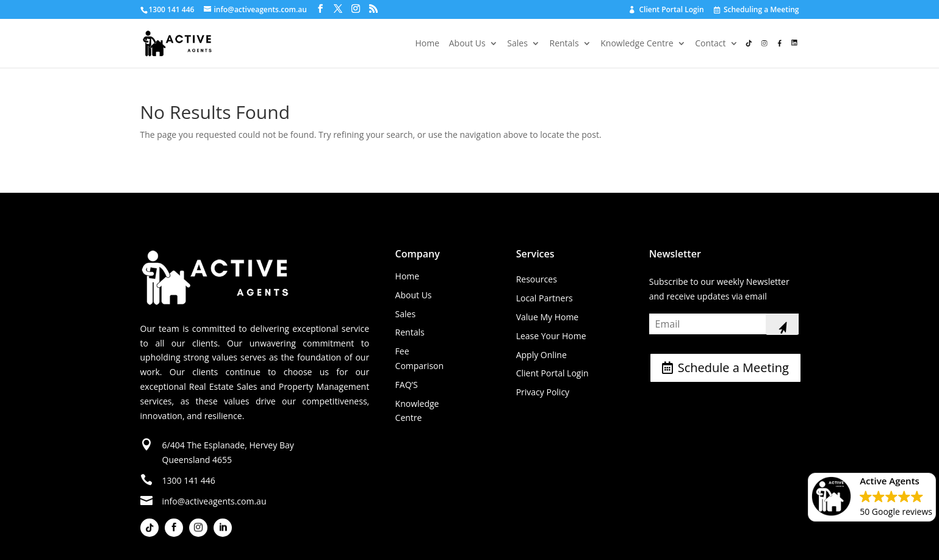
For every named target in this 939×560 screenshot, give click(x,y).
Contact (710, 44)
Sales (517, 44)
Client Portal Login (667, 10)
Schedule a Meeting (733, 368)
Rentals (564, 44)
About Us (467, 44)
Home (428, 44)
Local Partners (545, 298)
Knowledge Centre (637, 44)
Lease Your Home (551, 336)
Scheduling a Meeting (757, 10)
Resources (537, 279)
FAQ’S (407, 385)
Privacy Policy (543, 392)
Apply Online (541, 355)
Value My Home (548, 317)
